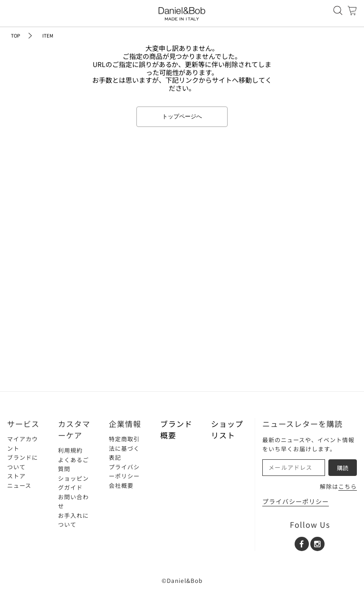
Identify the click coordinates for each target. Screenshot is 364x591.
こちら (348, 486)
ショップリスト (227, 429)
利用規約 (70, 450)
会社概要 (121, 485)
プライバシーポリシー (296, 501)
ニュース (19, 485)
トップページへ (182, 116)
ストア (16, 476)
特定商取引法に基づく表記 (124, 448)
